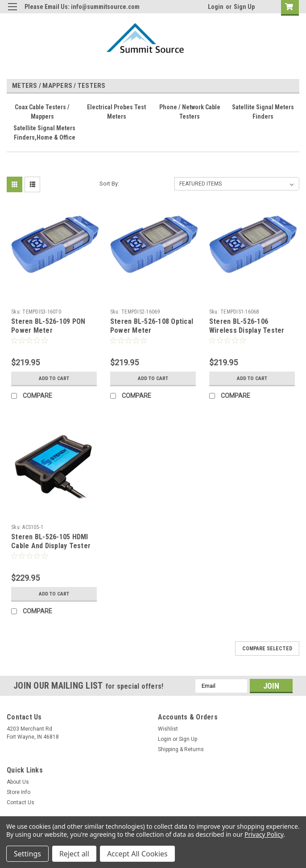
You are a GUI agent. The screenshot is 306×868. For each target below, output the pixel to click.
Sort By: (109, 184)
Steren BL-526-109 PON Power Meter (48, 326)
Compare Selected (267, 649)
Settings (27, 854)
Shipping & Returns (181, 749)
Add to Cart (54, 378)
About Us (18, 782)
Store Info (19, 792)
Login (216, 7)
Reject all (74, 854)
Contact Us (21, 802)
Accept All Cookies (137, 854)
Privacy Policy (264, 834)
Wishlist (168, 729)
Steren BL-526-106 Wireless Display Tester (247, 326)
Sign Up (244, 7)
